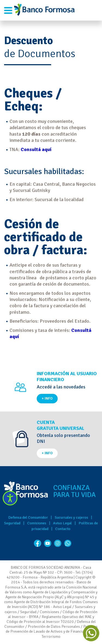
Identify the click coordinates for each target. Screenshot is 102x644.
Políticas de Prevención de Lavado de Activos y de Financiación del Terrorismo (52, 631)
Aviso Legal (62, 523)
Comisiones (37, 523)
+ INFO (47, 398)
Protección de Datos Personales (54, 627)
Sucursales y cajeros (71, 517)
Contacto (63, 529)
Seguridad (12, 523)
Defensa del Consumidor (28, 517)
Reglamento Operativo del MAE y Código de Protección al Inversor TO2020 (50, 619)
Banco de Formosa (44, 10)
